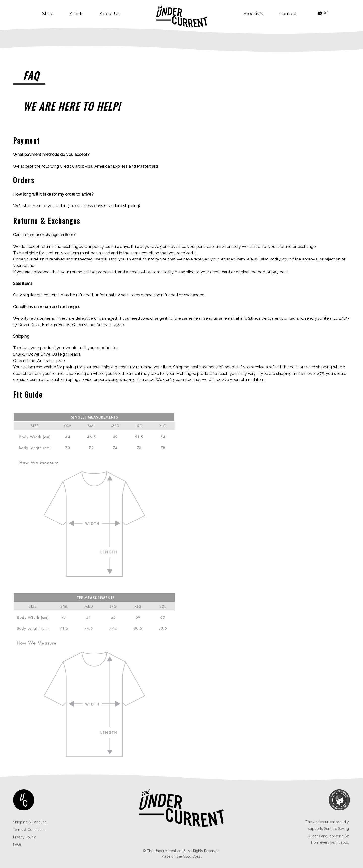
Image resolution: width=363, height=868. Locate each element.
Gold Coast (192, 856)
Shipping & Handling (30, 822)
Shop (48, 14)
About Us (110, 14)
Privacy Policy (25, 837)
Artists (77, 14)
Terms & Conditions (29, 830)
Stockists (253, 14)
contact (288, 14)
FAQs (17, 844)
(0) (323, 13)
